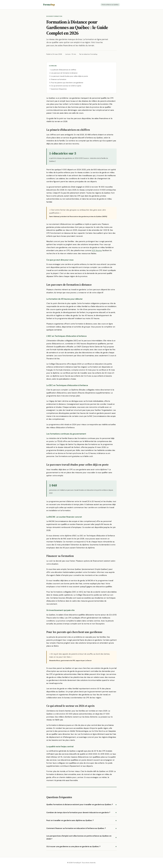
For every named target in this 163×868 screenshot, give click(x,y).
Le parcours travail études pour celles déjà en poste (69, 76)
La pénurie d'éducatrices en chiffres (64, 70)
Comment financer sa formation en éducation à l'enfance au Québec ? (76, 828)
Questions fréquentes (59, 89)
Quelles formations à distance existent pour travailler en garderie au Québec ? (80, 804)
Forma (49, 5)
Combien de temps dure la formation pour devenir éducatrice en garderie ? (78, 812)
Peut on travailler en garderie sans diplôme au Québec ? (70, 820)
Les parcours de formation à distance (64, 73)
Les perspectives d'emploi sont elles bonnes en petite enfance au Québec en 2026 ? (79, 837)
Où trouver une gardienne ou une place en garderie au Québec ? (73, 846)
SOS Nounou (97, 250)
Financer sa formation (59, 79)
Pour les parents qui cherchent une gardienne (67, 83)
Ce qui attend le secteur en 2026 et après (66, 86)
